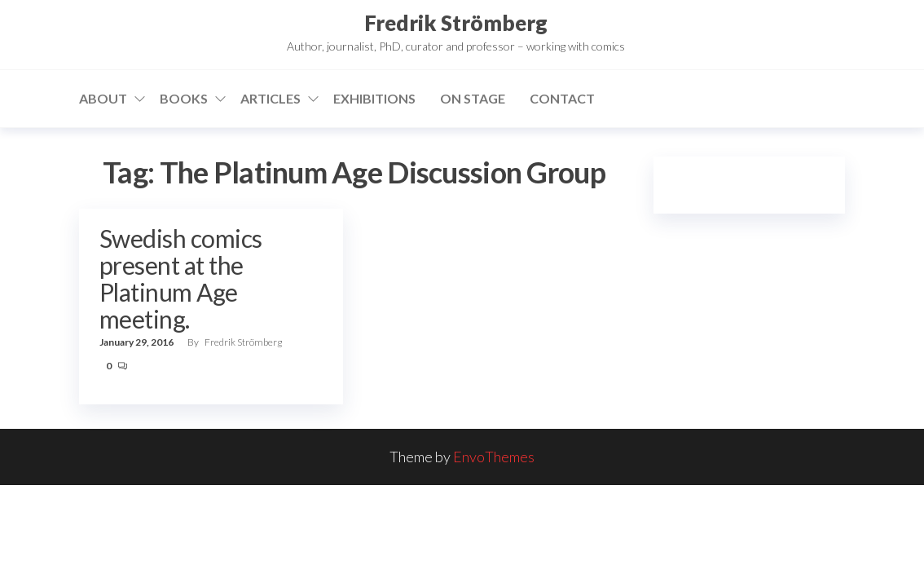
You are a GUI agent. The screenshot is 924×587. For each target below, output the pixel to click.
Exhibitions (374, 98)
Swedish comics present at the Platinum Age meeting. (181, 278)
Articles (271, 98)
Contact (562, 98)
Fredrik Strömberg (456, 23)
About (103, 98)
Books (184, 98)
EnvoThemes (494, 457)
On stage (473, 98)
